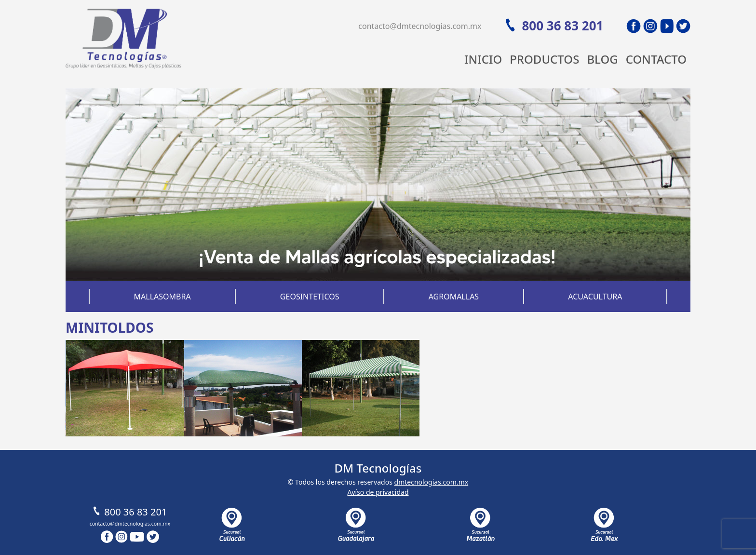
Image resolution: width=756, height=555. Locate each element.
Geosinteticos (310, 297)
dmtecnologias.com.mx (432, 482)
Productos (544, 59)
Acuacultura (595, 297)
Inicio (483, 59)
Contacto (656, 59)
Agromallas (454, 297)
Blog (602, 59)
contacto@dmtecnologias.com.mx (420, 26)
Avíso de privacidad (378, 492)
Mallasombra (162, 297)
